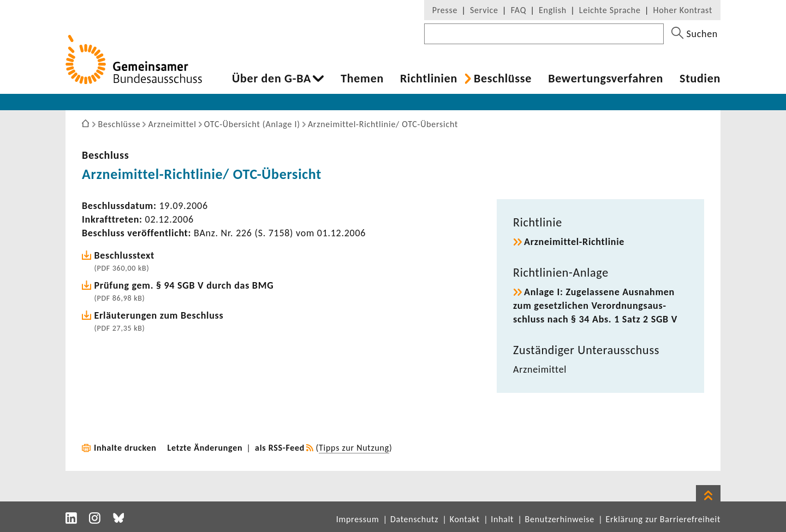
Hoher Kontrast (683, 10)
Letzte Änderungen (205, 448)
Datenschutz (414, 519)
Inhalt (502, 519)
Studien (700, 79)
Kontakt (465, 519)
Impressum (358, 519)
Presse (445, 10)
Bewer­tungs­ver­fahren (606, 79)
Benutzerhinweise (560, 519)
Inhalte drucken (125, 448)
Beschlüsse (503, 79)
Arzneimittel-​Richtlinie (574, 242)
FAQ (519, 10)
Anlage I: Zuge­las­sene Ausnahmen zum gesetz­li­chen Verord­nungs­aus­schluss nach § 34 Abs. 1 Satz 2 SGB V (595, 306)
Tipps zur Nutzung (354, 448)
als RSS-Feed (280, 448)
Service (484, 10)
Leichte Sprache (610, 10)
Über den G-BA (272, 79)
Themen (362, 79)
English (553, 10)
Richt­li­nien (429, 79)
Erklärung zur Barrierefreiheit (663, 519)
